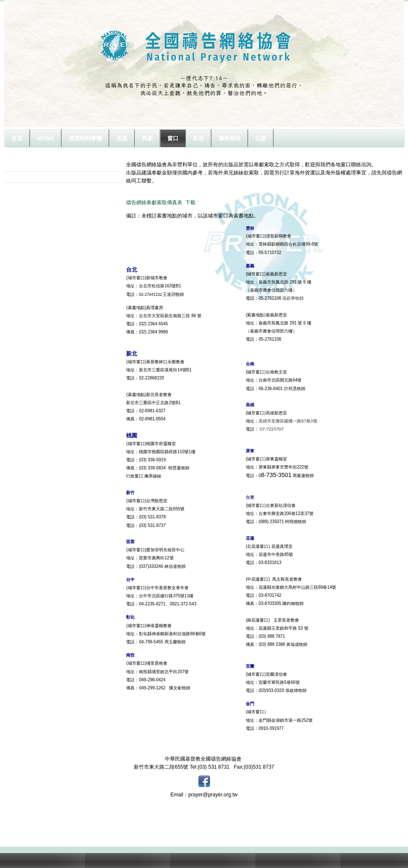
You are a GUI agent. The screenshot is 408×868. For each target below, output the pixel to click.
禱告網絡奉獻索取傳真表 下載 (161, 203)
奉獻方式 (25, 177)
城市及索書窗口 (32, 166)
